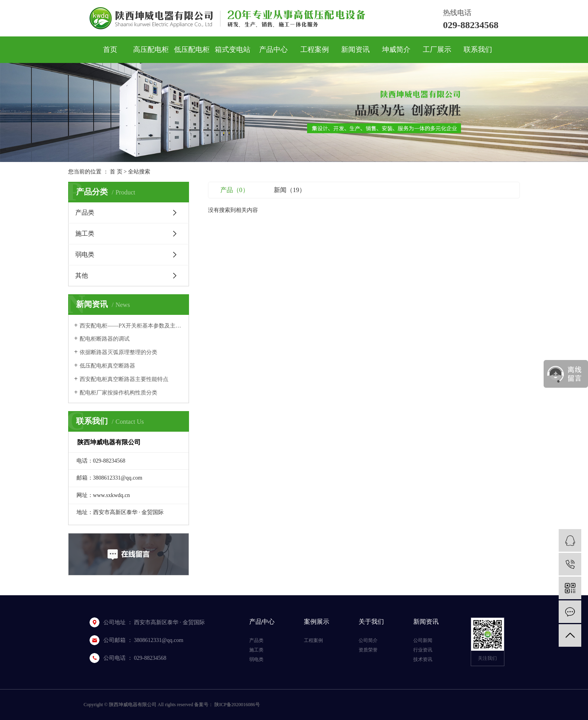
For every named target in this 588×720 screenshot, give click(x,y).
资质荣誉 (368, 650)
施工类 (85, 233)
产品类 (85, 212)
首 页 (116, 172)
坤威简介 (396, 50)
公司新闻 (423, 640)
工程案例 (315, 50)
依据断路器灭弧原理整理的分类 (118, 352)
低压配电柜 (192, 50)
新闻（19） (290, 190)
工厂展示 (437, 50)
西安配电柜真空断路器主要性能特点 (124, 379)
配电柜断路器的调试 (105, 339)
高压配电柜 (151, 50)
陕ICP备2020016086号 (237, 705)
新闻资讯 (355, 50)
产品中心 (273, 50)
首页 (110, 50)
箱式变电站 (233, 50)
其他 (82, 275)
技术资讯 (423, 659)
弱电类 (85, 254)
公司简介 (368, 640)
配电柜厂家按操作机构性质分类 (118, 393)
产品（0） (235, 190)
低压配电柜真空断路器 (107, 366)
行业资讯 (423, 650)
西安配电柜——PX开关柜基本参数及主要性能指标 (131, 326)
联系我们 (478, 50)
